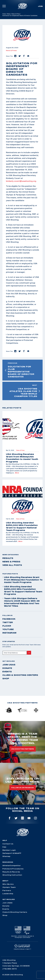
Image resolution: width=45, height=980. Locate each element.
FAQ (4, 847)
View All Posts (12, 565)
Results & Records (11, 872)
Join (40, 6)
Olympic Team (9, 887)
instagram (9, 633)
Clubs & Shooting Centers (20, 675)
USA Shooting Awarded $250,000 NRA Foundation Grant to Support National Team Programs (22, 590)
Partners (7, 890)
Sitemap (6, 856)
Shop (6, 678)
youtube (8, 629)
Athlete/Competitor (12, 865)
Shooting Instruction (12, 875)
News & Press (16, 14)
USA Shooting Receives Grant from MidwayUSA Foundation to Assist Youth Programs (22, 580)
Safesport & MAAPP (12, 853)
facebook (9, 619)
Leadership (8, 894)
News (9, 14)
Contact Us (8, 844)
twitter (8, 622)
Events (7, 672)
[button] (15, 56)
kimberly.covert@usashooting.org (21, 181)
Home (4, 14)
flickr (7, 626)
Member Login (9, 850)
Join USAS (9, 665)
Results (8, 558)
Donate (7, 668)
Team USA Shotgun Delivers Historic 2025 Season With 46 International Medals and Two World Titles (21, 602)
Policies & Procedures (13, 869)
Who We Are (8, 884)
